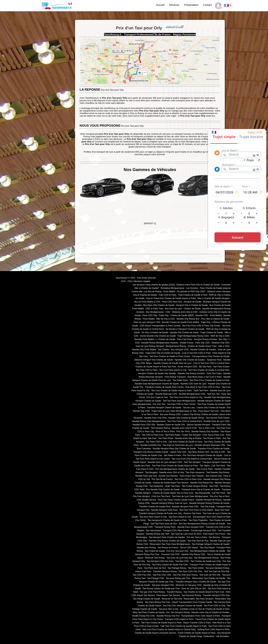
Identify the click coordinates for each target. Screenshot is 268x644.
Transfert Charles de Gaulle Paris (155, 507)
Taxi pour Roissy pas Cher (178, 578)
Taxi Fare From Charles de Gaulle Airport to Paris (175, 466)
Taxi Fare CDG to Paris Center (181, 404)
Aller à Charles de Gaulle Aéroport (213, 298)
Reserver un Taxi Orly (172, 599)
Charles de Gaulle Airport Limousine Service (155, 633)
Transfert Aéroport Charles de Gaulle (164, 408)
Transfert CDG (182, 561)
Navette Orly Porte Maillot (144, 350)
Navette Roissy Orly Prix (168, 616)
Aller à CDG (224, 346)
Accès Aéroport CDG (187, 367)
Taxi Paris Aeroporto (195, 472)
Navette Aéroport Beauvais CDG (210, 445)
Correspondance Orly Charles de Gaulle (211, 356)
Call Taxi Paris (218, 493)
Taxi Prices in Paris (212, 438)
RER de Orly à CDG (220, 336)
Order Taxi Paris (172, 486)
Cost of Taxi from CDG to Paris (196, 353)
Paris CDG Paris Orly (172, 302)
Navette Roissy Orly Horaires (205, 431)
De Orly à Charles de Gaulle (155, 332)
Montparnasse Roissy (176, 346)
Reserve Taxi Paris (192, 513)
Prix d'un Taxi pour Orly (177, 551)
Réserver (174, 5)
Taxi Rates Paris (180, 380)
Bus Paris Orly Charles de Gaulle (159, 305)
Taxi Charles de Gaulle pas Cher (206, 561)
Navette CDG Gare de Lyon (193, 384)
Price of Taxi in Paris (165, 431)
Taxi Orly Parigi (207, 507)
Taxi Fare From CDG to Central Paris (185, 421)
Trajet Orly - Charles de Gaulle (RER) (176, 315)
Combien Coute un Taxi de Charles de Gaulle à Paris (205, 609)
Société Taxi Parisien (168, 476)
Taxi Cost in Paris (205, 469)
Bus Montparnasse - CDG (158, 312)
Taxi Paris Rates (173, 435)
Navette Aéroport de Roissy (209, 500)
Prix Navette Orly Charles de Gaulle (163, 490)
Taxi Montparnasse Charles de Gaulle (207, 551)
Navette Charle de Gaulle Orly (171, 425)
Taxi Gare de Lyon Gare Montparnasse (190, 496)
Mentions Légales (142, 281)
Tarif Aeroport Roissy (160, 428)
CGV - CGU (127, 281)
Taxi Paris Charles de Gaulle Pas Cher (170, 565)
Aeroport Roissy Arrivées (205, 339)
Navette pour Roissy (146, 548)
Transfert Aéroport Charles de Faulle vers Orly (160, 513)
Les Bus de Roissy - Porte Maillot (160, 292)
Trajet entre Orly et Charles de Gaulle (163, 353)
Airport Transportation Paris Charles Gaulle (192, 602)
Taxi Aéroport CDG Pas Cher (160, 561)
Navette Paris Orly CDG (155, 418)
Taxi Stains (205, 466)
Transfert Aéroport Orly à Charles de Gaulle (196, 582)
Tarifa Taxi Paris (201, 391)
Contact (207, 5)
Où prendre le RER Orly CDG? (191, 292)
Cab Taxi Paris (218, 466)
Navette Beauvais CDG (166, 394)
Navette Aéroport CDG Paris (164, 510)
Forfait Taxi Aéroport (191, 435)
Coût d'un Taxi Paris (161, 496)
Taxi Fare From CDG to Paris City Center (201, 326)
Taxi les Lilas (189, 408)
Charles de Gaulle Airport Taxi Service (171, 483)
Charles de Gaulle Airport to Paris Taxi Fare (156, 367)
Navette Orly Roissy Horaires (191, 373)
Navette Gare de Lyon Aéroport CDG (165, 462)
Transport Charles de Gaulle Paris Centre (164, 387)
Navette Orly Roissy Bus (188, 319)
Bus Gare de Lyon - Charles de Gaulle (183, 309)
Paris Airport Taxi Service (168, 595)
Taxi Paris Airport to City (180, 517)
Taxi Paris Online (196, 568)
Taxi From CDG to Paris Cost (188, 479)
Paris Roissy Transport (175, 377)
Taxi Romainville (202, 493)
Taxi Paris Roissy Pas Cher (158, 602)
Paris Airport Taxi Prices (214, 534)
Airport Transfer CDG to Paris (197, 623)
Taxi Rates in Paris (172, 455)
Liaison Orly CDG (178, 452)
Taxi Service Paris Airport (218, 418)
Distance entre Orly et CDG (185, 312)
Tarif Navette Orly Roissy (218, 472)
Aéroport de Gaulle (192, 302)
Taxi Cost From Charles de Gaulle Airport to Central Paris (169, 629)
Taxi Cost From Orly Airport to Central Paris (192, 459)
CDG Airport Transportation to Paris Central (160, 326)
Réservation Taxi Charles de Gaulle (209, 578)
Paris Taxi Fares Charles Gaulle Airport (176, 500)
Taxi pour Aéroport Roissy (217, 568)
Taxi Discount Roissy (191, 595)
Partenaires (209, 636)
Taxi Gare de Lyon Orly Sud (179, 558)
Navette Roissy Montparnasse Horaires (160, 343)
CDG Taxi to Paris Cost (213, 435)
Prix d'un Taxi (159, 404)
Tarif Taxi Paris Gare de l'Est (164, 524)
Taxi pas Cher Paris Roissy (152, 592)
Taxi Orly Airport (207, 548)
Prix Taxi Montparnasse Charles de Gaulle (175, 469)
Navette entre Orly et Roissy (188, 438)
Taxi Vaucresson (153, 530)
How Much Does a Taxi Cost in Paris (205, 377)
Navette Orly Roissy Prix (202, 483)
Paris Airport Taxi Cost (208, 411)
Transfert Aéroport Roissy (165, 571)
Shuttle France (187, 343)
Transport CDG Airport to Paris (179, 619)
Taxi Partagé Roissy (177, 568)
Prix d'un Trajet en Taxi (157, 397)
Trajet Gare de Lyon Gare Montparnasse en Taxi (174, 411)
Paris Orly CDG (202, 343)
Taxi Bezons (214, 537)
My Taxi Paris (205, 367)
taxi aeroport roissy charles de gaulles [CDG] (154, 285)
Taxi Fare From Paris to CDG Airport (196, 510)
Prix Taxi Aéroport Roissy (178, 612)
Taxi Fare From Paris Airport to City (186, 397)
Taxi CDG (214, 486)
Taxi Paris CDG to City (156, 442)
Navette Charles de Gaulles (203, 350)
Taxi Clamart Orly (214, 476)
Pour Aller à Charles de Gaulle (215, 319)
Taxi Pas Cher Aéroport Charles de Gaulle (182, 606)
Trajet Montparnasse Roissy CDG (193, 336)
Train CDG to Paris (167, 295)
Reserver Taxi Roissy (155, 558)
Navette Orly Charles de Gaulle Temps (186, 418)
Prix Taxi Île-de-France (162, 479)
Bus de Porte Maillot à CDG (147, 302)
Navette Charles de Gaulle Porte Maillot (180, 322)
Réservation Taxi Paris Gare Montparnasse (170, 544)
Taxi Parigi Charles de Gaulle (146, 599)
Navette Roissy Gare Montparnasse (149, 421)
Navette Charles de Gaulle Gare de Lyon (173, 363)
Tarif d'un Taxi (213, 394)
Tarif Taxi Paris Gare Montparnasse (179, 401)
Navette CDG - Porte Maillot (208, 315)
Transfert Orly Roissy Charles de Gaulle (167, 541)
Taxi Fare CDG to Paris (147, 370)
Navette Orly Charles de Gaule (184, 332)
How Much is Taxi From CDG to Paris (203, 387)
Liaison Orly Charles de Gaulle (211, 408)
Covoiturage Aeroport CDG (204, 530)
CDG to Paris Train (155, 309)
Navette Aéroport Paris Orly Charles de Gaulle (174, 449)
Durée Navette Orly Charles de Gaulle (158, 336)
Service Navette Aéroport (198, 425)
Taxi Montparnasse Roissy (206, 558)
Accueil (160, 5)
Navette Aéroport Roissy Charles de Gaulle (209, 503)
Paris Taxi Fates (214, 373)
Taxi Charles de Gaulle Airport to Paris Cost (204, 592)
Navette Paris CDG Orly (144, 425)
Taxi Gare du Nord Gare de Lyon (178, 445)
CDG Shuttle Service (146, 500)
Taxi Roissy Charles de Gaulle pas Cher (161, 589)
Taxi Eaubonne (156, 486)
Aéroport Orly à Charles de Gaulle (192, 305)
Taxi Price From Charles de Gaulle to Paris (209, 380)
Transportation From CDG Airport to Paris (201, 616)
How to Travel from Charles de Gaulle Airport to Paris (171, 298)
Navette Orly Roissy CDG (193, 554)
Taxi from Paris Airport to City (153, 517)
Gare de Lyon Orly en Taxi (194, 589)
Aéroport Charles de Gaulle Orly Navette (157, 373)
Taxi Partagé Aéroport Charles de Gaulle (210, 544)
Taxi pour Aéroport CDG (163, 585)
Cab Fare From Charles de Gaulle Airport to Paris (184, 626)
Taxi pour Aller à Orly (169, 609)
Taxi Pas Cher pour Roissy (185, 575)
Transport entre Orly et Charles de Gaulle (201, 490)
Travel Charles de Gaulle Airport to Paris (197, 633)
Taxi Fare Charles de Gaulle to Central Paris (209, 370)
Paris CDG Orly (150, 315)
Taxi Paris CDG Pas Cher (190, 571)
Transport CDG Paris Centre (176, 530)
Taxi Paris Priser (166, 438)
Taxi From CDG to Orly (214, 606)
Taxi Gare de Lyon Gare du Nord (186, 534)
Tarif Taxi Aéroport (192, 462)
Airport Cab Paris (143, 571)
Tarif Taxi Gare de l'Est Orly (217, 571)
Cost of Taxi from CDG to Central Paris (211, 363)
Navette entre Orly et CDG (184, 428)
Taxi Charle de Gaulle (155, 551)
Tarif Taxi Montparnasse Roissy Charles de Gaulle (202, 524)
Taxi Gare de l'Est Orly (210, 575)
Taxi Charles (164, 350)
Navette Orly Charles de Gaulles (190, 360)
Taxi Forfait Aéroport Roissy (195, 486)
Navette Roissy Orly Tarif (158, 534)
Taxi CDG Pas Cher (142, 575)
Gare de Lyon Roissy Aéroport (150, 346)
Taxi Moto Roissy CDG (199, 452)
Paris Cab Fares (185, 339)
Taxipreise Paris (214, 360)
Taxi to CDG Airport (189, 548)
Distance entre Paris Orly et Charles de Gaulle (198, 285)
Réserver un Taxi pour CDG (189, 585)
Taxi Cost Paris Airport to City (173, 370)
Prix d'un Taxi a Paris (220, 496)
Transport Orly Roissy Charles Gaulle (151, 452)
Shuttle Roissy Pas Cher (144, 616)
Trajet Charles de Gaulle (212, 332)
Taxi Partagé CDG (155, 578)
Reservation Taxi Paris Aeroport (199, 599)
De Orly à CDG (218, 452)
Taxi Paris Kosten (221, 367)
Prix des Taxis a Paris (197, 537)
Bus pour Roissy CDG (170, 414)
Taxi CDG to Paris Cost (152, 435)
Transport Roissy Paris (165, 527)
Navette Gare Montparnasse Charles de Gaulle (157, 384)
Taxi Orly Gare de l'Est (198, 541)
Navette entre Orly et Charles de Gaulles (210, 612)
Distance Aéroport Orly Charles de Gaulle (154, 360)
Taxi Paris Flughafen (198, 520)
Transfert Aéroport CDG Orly (216, 595)
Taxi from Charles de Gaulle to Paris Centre (170, 356)
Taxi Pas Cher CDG (162, 575)
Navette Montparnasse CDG (192, 394)
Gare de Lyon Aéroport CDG (147, 322)
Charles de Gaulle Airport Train (202, 346)
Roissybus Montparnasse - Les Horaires (179, 288)
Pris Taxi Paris (183, 431)
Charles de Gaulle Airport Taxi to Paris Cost (173, 493)
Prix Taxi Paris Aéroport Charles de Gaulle (203, 455)
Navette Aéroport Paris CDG (185, 507)
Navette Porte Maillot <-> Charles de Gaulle (155, 339)
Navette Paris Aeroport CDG (191, 527)
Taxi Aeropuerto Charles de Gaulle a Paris (167, 520)
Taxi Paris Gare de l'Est (155, 568)
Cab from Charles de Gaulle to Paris (185, 442)
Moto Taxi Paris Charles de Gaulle (149, 612)
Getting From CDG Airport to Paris (213, 629)
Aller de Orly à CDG (165, 319)
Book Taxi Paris (222, 510)
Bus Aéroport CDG (180, 350)
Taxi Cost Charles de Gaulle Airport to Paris (171, 391)
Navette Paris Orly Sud (146, 476)
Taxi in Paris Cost (207, 428)
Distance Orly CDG (220, 343)
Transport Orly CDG (170, 554)
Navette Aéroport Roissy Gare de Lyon (169, 503)
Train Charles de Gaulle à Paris (193, 295)
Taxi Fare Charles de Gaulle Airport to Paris (161, 623)
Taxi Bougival (151, 472)
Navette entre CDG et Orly (172, 472)
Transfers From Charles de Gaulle (213, 449)
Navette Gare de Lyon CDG (216, 421)
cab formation (222, 636)
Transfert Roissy (174, 592)
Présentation (191, 5)
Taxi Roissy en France (168, 548)
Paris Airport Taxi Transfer (192, 476)
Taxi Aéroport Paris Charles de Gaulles (167, 537)
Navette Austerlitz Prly (151, 445)
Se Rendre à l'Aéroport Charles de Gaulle (185, 329)
